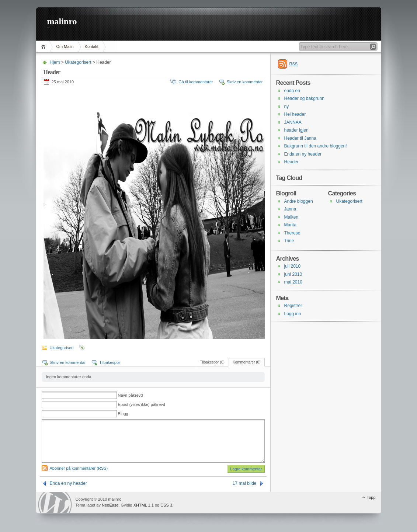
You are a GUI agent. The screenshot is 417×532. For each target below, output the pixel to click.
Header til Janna (300, 138)
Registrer (293, 306)
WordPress (55, 503)
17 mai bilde (245, 483)
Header (291, 162)
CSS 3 (166, 505)
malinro (62, 21)
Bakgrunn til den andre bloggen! (316, 146)
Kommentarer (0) (247, 362)
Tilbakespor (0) (212, 362)
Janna (290, 209)
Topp (371, 497)
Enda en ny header (68, 483)
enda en (292, 91)
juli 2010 (293, 266)
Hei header (295, 114)
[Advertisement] (130, 100)
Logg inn (293, 314)
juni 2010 (293, 274)
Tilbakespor (110, 362)
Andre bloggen (299, 201)
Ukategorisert (78, 62)
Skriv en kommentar (245, 82)
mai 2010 (293, 282)
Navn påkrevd (131, 395)
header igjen (296, 130)
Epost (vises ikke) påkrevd (142, 404)
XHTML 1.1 (144, 505)
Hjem (44, 47)
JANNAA (293, 122)
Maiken (291, 217)
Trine (289, 241)
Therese (292, 233)
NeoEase (110, 505)
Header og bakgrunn (304, 98)
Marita (290, 225)
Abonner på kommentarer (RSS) (79, 468)
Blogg (123, 414)
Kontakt (92, 46)
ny (287, 107)
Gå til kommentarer (196, 82)
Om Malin (65, 46)
